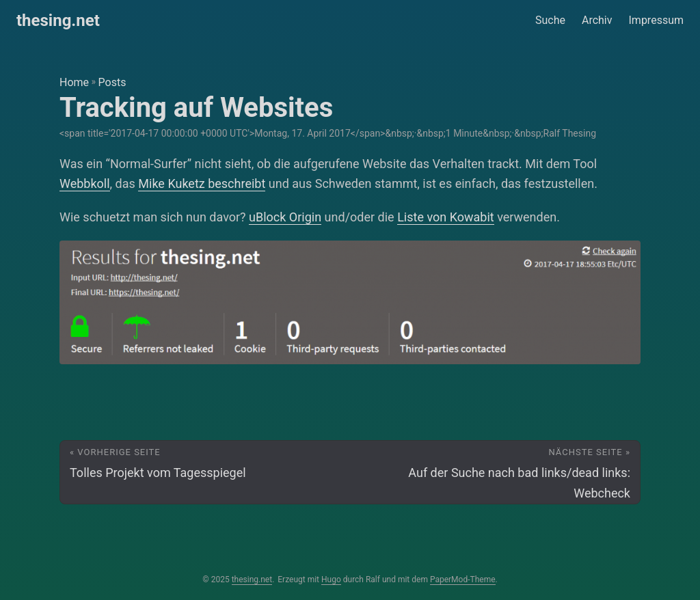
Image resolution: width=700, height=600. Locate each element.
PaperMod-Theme (463, 579)
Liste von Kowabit (446, 217)
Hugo (331, 579)
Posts (112, 82)
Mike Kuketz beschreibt (202, 183)
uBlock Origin (285, 217)
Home (74, 82)
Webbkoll (85, 183)
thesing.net (58, 21)
